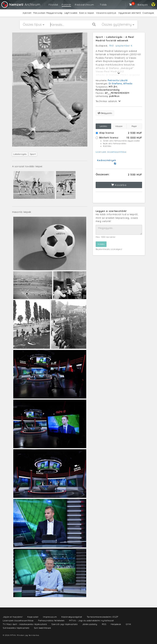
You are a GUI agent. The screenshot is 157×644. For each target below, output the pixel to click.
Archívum (21, 5)
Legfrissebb (71, 13)
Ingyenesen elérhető (130, 13)
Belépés (143, 5)
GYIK (129, 624)
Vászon (119, 126)
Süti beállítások (43, 628)
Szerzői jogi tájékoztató (64, 624)
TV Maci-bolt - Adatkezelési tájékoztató (25, 624)
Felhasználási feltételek (51, 620)
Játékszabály (90, 624)
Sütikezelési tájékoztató (16, 628)
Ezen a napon (87, 13)
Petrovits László (118, 80)
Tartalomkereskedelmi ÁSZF (103, 617)
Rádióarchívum (84, 5)
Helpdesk (116, 624)
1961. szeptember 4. (121, 46)
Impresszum (50, 617)
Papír (134, 126)
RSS (104, 624)
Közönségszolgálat (72, 617)
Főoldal (53, 5)
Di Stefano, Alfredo (121, 84)
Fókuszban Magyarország (48, 13)
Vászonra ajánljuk (106, 13)
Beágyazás (105, 113)
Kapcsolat (33, 617)
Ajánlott (27, 13)
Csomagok (148, 13)
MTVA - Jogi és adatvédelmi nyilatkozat (91, 620)
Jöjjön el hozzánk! (13, 617)
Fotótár (66, 5)
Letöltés (103, 126)
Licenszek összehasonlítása (111, 152)
